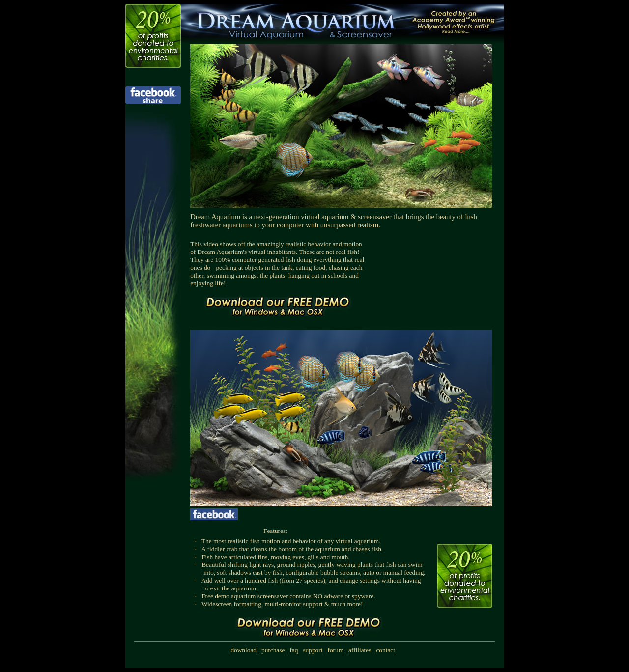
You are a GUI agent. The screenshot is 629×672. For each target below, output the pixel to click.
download (243, 650)
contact (385, 650)
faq (294, 650)
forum (335, 650)
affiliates (360, 650)
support (313, 650)
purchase (273, 650)
